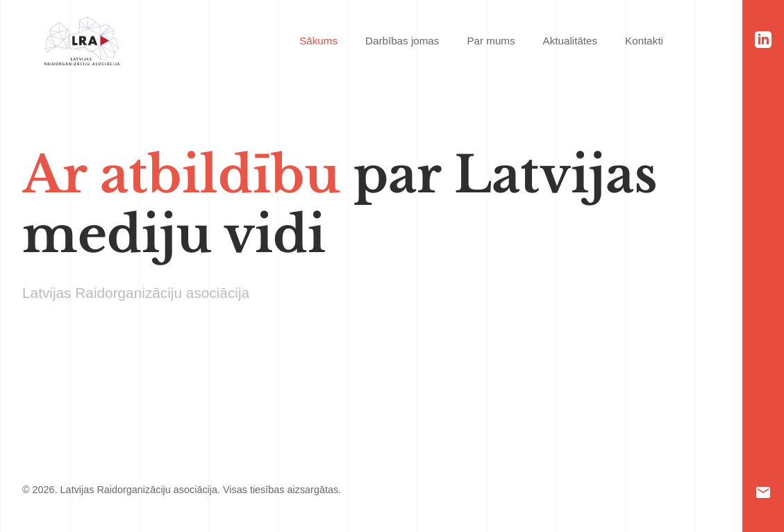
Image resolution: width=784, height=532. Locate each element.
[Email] (763, 492)
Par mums (491, 41)
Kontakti (644, 41)
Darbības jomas (402, 41)
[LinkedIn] (763, 40)
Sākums (318, 41)
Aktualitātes (570, 41)
